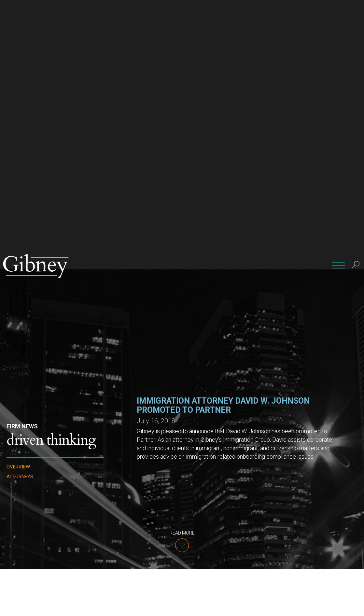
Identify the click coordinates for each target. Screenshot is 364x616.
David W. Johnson (147, 582)
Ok (326, 606)
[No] (356, 606)
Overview (18, 198)
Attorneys (20, 207)
